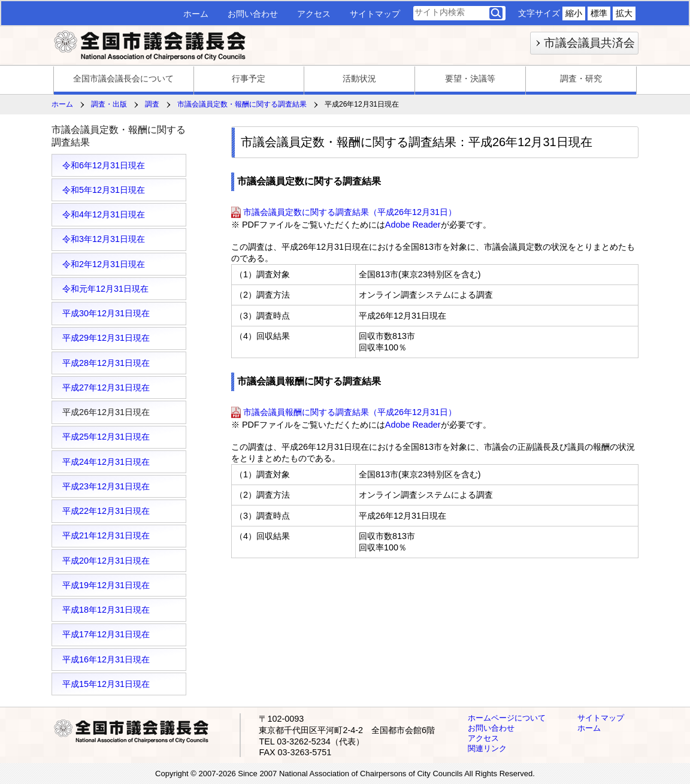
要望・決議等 (470, 78)
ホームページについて (507, 718)
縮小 (574, 13)
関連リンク (487, 748)
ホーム (196, 14)
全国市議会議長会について (123, 78)
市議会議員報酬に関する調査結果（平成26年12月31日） (350, 412)
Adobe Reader (413, 225)
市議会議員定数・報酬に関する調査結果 (242, 104)
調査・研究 (581, 78)
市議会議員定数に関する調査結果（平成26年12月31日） (350, 212)
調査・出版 (109, 104)
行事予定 (249, 78)
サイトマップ (375, 14)
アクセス (314, 14)
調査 (152, 104)
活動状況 (359, 78)
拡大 (624, 13)
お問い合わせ (253, 14)
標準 (599, 13)
